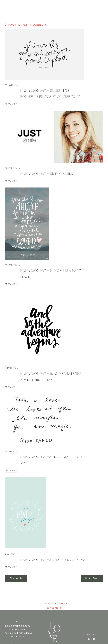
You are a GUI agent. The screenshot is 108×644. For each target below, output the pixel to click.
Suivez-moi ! (54, 608)
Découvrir (11, 104)
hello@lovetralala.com (18, 626)
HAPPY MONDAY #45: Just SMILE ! (47, 174)
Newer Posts (92, 578)
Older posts (16, 578)
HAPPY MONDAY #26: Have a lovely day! (53, 560)
